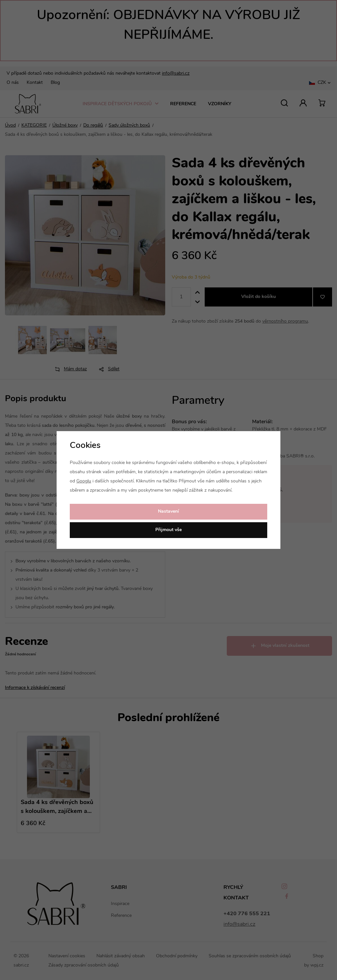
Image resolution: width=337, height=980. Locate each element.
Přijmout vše (168, 530)
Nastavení (168, 512)
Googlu (84, 481)
